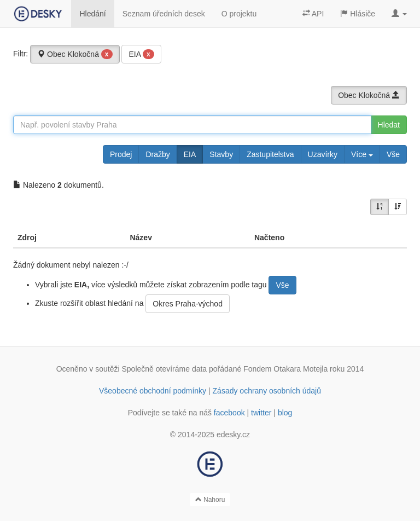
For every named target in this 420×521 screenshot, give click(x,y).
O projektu (239, 14)
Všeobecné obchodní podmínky (153, 391)
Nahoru (210, 500)
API (313, 14)
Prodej (121, 154)
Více (362, 154)
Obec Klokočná (75, 54)
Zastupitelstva (270, 154)
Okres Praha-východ (188, 304)
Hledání (92, 14)
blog (285, 413)
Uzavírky (323, 154)
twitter (261, 413)
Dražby (157, 154)
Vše (393, 154)
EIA (141, 54)
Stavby (221, 154)
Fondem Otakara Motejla (285, 369)
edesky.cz (233, 435)
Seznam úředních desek (164, 14)
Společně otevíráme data (165, 369)
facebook (229, 413)
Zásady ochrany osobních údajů (267, 391)
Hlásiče (358, 14)
